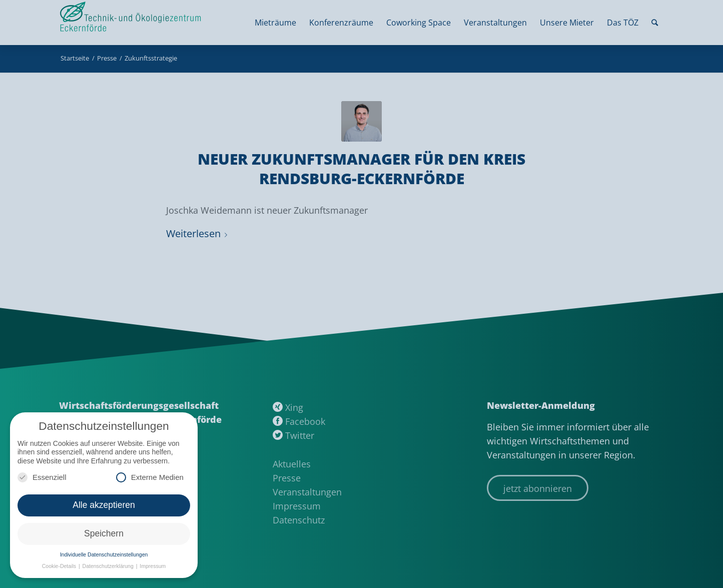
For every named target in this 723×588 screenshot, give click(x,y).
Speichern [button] (104, 533)
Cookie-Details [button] (60, 566)
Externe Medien (150, 477)
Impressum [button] (153, 566)
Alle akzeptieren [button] (104, 505)
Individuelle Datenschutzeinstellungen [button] (104, 554)
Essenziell (42, 477)
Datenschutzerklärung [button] (109, 566)
